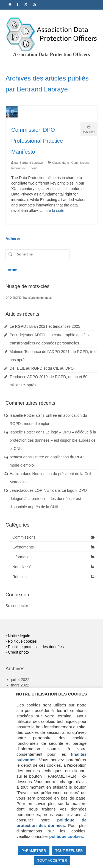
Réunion (20, 577)
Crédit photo (18, 652)
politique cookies (66, 836)
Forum (12, 270)
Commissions (80, 163)
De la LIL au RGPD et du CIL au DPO (42, 368)
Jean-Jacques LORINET (30, 490)
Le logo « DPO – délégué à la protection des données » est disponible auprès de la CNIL (53, 440)
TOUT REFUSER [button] (69, 851)
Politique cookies (22, 641)
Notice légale (19, 636)
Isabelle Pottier (22, 415)
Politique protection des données (36, 647)
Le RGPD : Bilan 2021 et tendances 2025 (45, 326)
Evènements (23, 547)
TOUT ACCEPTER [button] (52, 860)
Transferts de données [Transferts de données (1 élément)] (37, 298)
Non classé (22, 567)
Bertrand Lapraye (31, 163)
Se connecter (17, 606)
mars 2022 (20, 685)
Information (19, 168)
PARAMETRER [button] (34, 851)
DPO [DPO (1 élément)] (9, 298)
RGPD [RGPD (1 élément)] (17, 298)
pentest (16, 457)
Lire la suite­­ (54, 211)
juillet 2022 (20, 680)
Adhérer (13, 238)
